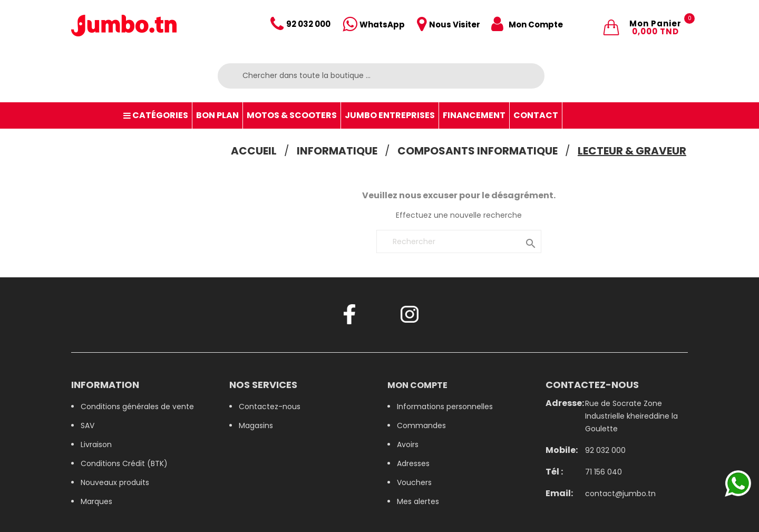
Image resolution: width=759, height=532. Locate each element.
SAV (87, 425)
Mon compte (417, 385)
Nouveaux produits (115, 482)
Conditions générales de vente (137, 407)
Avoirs (408, 444)
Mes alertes (418, 501)
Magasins (256, 425)
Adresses (413, 463)
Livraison (96, 444)
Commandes (421, 425)
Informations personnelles (445, 407)
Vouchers (414, 482)
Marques (96, 501)
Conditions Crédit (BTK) (124, 463)
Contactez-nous (270, 407)
